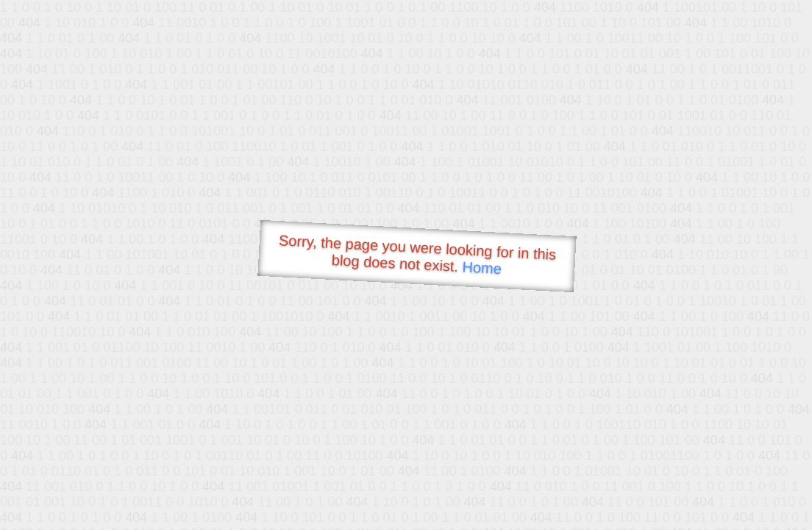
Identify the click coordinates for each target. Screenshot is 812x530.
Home (482, 268)
